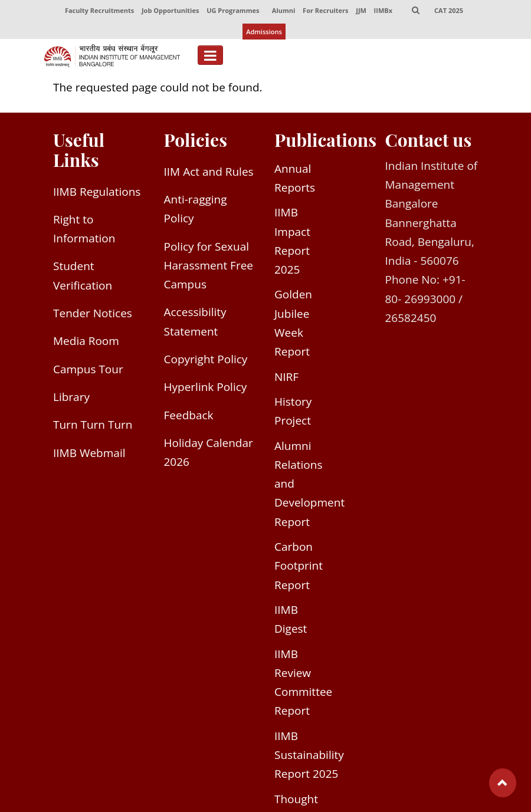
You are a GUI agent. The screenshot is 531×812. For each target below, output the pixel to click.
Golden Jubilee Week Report (293, 325)
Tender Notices (93, 315)
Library (71, 399)
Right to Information (84, 231)
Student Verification (83, 278)
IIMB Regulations (97, 193)
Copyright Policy (206, 361)
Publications (325, 142)
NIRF (286, 379)
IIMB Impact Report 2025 (292, 243)
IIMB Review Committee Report (303, 684)
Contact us (429, 142)
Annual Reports (295, 180)
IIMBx (383, 11)
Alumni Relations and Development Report (309, 486)
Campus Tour (88, 371)
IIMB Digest (291, 621)
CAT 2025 (449, 11)
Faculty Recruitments (99, 11)
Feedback (189, 417)
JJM (361, 11)
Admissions (264, 33)
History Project (293, 413)
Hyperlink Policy (206, 389)
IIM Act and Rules (209, 173)
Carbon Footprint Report (299, 568)
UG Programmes (232, 11)
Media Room (86, 343)
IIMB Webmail (89, 455)
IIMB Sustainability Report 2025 (309, 757)
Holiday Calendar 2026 (209, 454)
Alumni (284, 11)
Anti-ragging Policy (196, 211)
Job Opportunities (170, 11)
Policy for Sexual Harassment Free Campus (209, 267)
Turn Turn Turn (93, 426)
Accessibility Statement (195, 324)
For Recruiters (325, 11)
